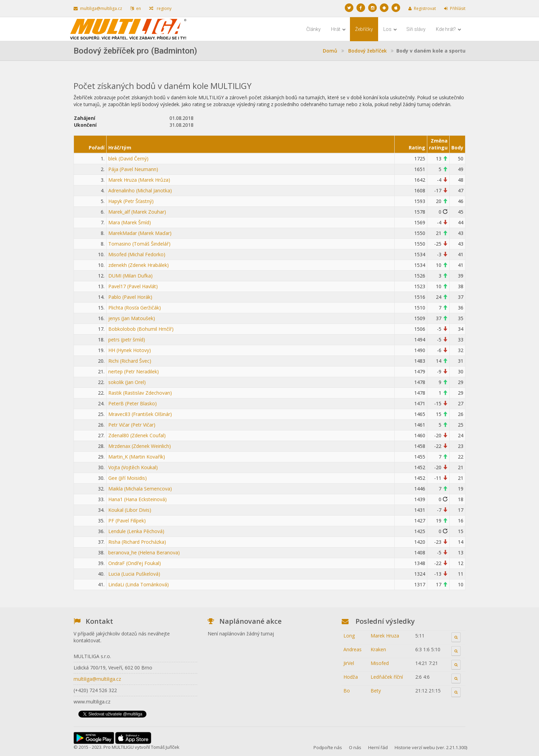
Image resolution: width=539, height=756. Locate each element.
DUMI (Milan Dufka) (130, 276)
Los (390, 29)
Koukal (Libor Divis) (130, 510)
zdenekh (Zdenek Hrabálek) (139, 265)
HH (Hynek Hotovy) (130, 350)
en (136, 8)
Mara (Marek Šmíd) (130, 222)
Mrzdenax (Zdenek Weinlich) (140, 446)
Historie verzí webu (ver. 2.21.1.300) (431, 747)
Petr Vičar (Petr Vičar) (132, 425)
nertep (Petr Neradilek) (134, 371)
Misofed (380, 663)
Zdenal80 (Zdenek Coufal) (137, 435)
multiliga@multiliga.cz (98, 8)
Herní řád (378, 747)
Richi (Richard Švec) (130, 361)
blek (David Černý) (128, 159)
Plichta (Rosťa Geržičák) (135, 308)
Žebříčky (364, 29)
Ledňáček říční (387, 677)
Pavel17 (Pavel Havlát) (133, 286)
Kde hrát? (449, 29)
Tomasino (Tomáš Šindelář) (139, 244)
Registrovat (422, 8)
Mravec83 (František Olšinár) (140, 414)
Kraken (378, 649)
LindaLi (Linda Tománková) (139, 584)
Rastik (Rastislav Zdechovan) (140, 393)
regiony (160, 8)
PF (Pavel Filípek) (127, 521)
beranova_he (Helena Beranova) (144, 552)
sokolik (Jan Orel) (127, 382)
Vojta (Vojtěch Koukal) (133, 467)
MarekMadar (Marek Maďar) (140, 233)
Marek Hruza (385, 636)
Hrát (338, 29)
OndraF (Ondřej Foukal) (135, 563)
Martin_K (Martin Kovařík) (137, 457)
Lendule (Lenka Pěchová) (136, 531)
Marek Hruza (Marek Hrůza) (139, 180)
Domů (330, 51)
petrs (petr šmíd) (127, 340)
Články (313, 29)
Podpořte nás (328, 747)
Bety (376, 691)
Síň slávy (416, 29)
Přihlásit (455, 8)
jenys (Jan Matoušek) (132, 318)
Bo (347, 691)
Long (349, 636)
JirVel (349, 663)
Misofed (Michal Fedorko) (137, 254)
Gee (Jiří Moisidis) (128, 478)
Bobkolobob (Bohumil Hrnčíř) (141, 329)
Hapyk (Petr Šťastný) (131, 201)
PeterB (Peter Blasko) (133, 403)
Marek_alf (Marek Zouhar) (137, 212)
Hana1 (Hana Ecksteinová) (137, 499)
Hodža (351, 677)
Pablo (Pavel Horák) (130, 297)
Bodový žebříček (367, 51)
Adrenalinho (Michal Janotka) (140, 190)
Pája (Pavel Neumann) (133, 169)
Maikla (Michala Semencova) (140, 489)
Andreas (353, 649)
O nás (355, 747)
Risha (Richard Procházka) (137, 542)
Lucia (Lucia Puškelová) (134, 574)
